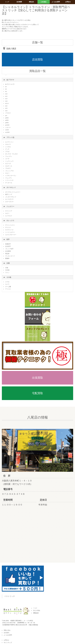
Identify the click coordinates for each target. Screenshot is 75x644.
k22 (6, 106)
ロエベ (7, 173)
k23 (6, 108)
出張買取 (37, 378)
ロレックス (10, 220)
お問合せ (6, 640)
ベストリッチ (10, 596)
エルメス (8, 144)
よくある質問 (8, 635)
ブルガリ (8, 168)
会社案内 (6, 633)
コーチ (7, 159)
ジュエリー (10, 206)
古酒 (8, 263)
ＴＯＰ (35, 608)
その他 (9, 277)
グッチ (7, 149)
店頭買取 (37, 60)
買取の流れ (7, 630)
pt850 (7, 118)
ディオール (9, 183)
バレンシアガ (9, 171)
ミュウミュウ (9, 161)
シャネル (8, 147)
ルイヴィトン (9, 142)
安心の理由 (37, 611)
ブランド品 (10, 137)
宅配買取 (37, 393)
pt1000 (7, 125)
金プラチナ (10, 80)
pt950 (7, 123)
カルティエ (9, 166)
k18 (6, 101)
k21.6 (7, 103)
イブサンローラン (11, 176)
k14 (6, 99)
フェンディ (9, 156)
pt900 (7, 120)
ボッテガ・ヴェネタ (11, 154)
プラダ (7, 152)
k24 (6, 111)
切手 (8, 239)
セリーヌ (8, 164)
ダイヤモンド (11, 187)
